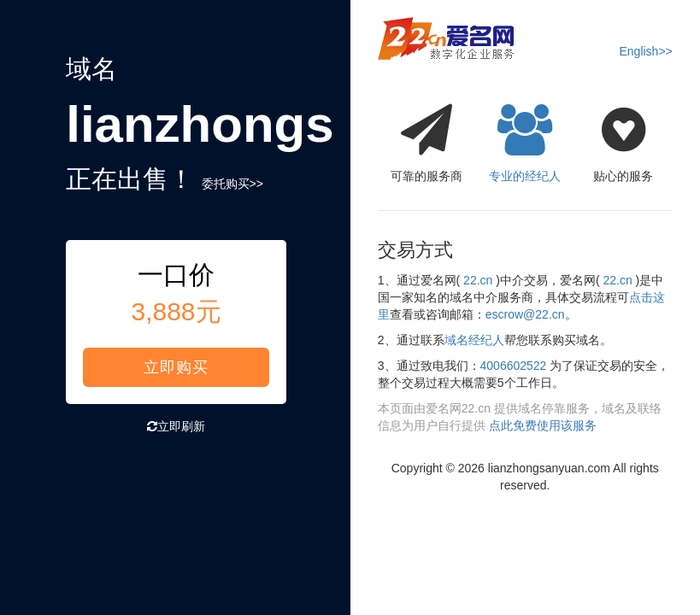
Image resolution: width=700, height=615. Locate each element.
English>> (645, 51)
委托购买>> (232, 184)
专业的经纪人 (525, 138)
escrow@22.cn (525, 314)
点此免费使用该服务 (543, 425)
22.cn (478, 280)
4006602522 (514, 366)
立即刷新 (176, 426)
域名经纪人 (474, 340)
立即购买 (176, 367)
